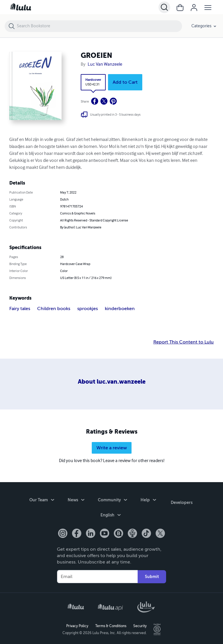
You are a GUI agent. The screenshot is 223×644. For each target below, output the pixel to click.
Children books (54, 309)
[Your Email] (97, 576)
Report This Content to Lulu (184, 342)
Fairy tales (20, 309)
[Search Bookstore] (99, 26)
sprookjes (88, 309)
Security (140, 625)
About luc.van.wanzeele (112, 382)
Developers (182, 501)
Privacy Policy (77, 625)
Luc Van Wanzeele (105, 65)
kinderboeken (120, 309)
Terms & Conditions (111, 625)
